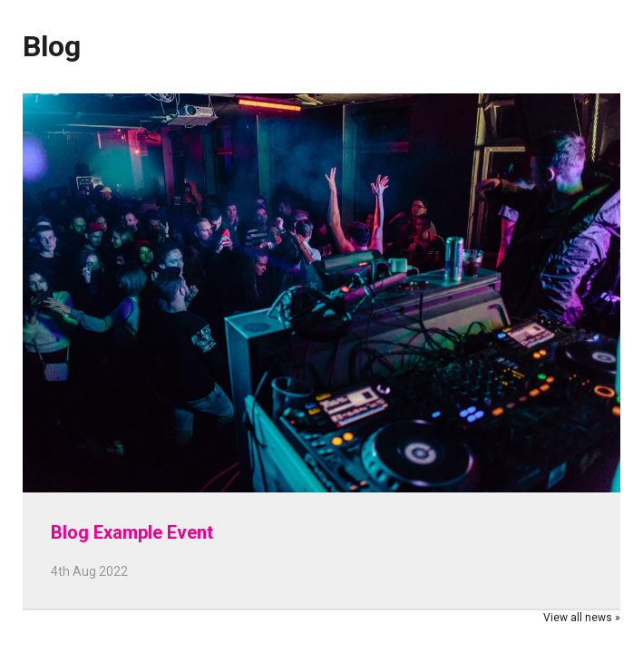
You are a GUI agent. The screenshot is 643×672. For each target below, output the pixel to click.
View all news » (582, 618)
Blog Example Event (132, 532)
